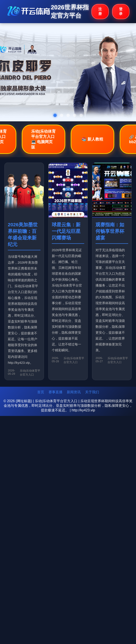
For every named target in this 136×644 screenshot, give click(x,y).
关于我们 (92, 392)
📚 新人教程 (92, 139)
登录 (121, 11)
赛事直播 (55, 392)
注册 (100, 11)
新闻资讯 (74, 392)
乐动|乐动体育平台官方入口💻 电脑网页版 (43, 139)
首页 (41, 392)
